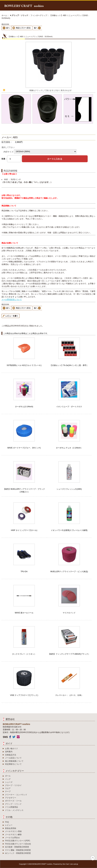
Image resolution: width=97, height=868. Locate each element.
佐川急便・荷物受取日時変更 (17, 847)
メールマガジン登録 (13, 831)
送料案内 (9, 752)
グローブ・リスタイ (13, 785)
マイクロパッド (69, 613)
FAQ (7, 822)
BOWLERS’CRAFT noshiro (42, 864)
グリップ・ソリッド (13, 804)
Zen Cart (66, 864)
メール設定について (13, 758)
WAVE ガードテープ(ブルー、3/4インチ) (24, 448)
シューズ (9, 782)
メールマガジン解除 (13, 835)
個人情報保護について (14, 761)
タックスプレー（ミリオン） (24, 654)
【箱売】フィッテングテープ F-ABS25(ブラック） (69, 654)
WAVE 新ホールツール (24, 613)
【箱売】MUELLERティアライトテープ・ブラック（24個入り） (24, 490)
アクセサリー (11, 798)
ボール (8, 776)
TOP (93, 858)
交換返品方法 (11, 755)
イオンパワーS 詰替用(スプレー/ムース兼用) (69, 530)
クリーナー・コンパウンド (16, 795)
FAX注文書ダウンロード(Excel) (18, 844)
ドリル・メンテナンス (14, 810)
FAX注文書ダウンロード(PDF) (18, 841)
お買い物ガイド (11, 749)
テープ (8, 791)
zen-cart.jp (74, 864)
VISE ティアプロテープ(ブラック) (24, 695)
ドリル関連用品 (11, 807)
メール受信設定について (12, 300)
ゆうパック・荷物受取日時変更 (18, 853)
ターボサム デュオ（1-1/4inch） (69, 448)
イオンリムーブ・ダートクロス (69, 407)
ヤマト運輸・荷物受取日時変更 (18, 850)
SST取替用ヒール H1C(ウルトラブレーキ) (24, 365)
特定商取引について (13, 764)
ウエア (8, 788)
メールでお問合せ (12, 838)
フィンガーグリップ (39, 15)
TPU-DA (24, 572)
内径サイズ (9, 152)
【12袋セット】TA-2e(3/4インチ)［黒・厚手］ (69, 365)
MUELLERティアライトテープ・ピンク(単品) (69, 572)
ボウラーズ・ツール (13, 801)
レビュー (9, 825)
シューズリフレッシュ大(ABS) (69, 489)
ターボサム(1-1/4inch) (24, 407)
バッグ (8, 779)
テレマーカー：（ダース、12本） (69, 695)
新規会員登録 (11, 828)
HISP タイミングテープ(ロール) (24, 530)
